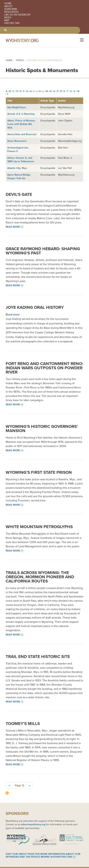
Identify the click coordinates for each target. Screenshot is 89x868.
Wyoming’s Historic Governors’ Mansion (42, 429)
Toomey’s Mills (23, 724)
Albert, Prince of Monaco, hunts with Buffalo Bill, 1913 (21, 124)
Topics (20, 60)
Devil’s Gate (19, 194)
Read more (13, 227)
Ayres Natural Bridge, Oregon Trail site (19, 177)
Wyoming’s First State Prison (39, 472)
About (8, 6)
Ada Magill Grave (17, 107)
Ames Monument (17, 141)
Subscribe (11, 9)
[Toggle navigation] (81, 40)
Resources (11, 12)
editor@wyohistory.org (33, 824)
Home (8, 4)
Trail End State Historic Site (38, 657)
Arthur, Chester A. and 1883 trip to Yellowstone (21, 160)
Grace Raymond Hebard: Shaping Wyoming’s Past (43, 251)
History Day (12, 23)
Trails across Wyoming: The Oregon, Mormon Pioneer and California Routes (40, 577)
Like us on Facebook (17, 15)
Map (7, 20)
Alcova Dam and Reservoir (22, 134)
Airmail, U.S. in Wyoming (21, 114)
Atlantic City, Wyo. (17, 168)
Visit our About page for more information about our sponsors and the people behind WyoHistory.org (43, 856)
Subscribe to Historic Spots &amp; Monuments (7, 793)
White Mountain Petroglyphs (39, 527)
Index (8, 18)
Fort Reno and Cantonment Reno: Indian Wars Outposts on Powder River (44, 368)
